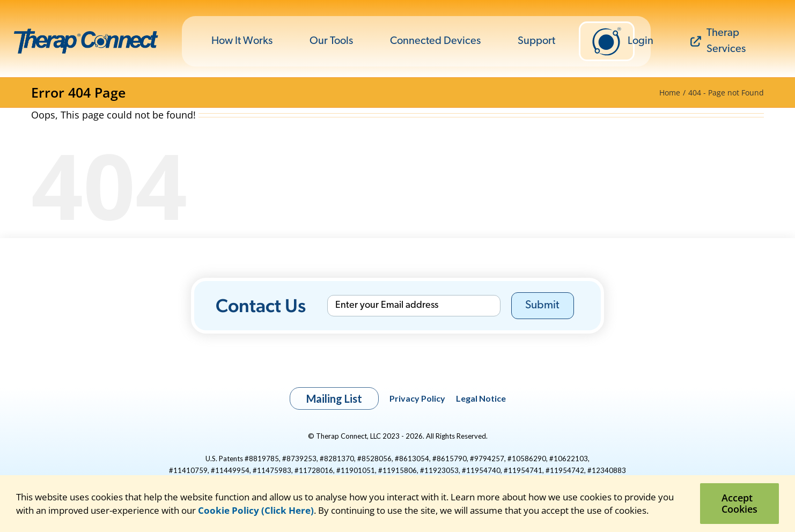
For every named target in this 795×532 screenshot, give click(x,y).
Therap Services (718, 41)
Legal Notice (481, 398)
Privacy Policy (417, 398)
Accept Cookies (739, 503)
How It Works (242, 41)
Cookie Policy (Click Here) (256, 510)
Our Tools (331, 41)
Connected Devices (435, 41)
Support (536, 41)
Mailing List (334, 398)
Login (613, 41)
